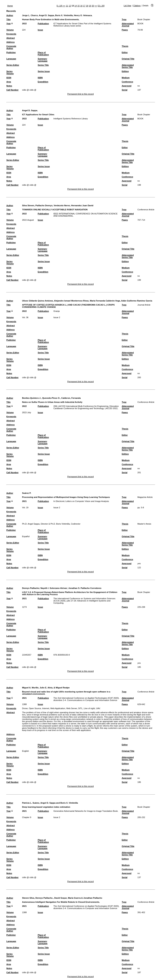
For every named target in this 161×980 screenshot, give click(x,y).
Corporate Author (11, 47)
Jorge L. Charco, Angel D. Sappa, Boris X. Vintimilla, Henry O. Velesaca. (57, 15)
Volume (10, 30)
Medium (126, 78)
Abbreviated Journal (128, 25)
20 (93, 6)
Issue (40, 30)
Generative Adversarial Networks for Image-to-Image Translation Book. (86, 811)
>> (96, 6)
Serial (125, 90)
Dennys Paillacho (31, 588)
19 (90, 6)
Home (10, 6)
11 (67, 6)
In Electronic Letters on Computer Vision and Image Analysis (81, 501)
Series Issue (44, 71)
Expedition (43, 82)
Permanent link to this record (80, 94)
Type (124, 19)
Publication (43, 24)
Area (9, 82)
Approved (127, 86)
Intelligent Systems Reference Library (71, 119)
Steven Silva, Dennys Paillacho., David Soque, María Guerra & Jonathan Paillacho (62, 898)
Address (10, 42)
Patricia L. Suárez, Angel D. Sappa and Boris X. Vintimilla (50, 803)
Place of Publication (43, 54)
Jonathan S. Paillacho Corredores (85, 588)
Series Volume (10, 72)
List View (127, 6)
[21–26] (101, 6)
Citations (137, 6)
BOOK (140, 24)
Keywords (11, 34)
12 (70, 6)
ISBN (40, 78)
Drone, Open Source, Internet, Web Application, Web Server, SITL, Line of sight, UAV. (61, 708)
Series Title (43, 65)
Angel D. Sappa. (30, 110)
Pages (125, 30)
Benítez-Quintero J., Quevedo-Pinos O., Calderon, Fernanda (51, 398)
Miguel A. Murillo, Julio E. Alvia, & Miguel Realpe (46, 688)
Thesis (125, 46)
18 (87, 6)
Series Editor (13, 65)
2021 (24, 501)
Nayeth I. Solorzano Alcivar (54, 588)
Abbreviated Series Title (128, 66)
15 (78, 6)
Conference (128, 82)
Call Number (12, 90)
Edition (125, 71)
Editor (125, 52)
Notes (9, 86)
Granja (57, 311)
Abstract (10, 38)
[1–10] (60, 6)
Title (8, 19)
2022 (24, 24)
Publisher (11, 52)
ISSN (9, 78)
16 (81, 6)
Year (9, 24)
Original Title (128, 59)
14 (76, 6)
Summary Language (43, 60)
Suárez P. (27, 493)
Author (10, 15)
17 (84, 6)
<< (64, 6)
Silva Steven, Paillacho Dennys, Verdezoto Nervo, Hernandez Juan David (58, 205)
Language (11, 59)
